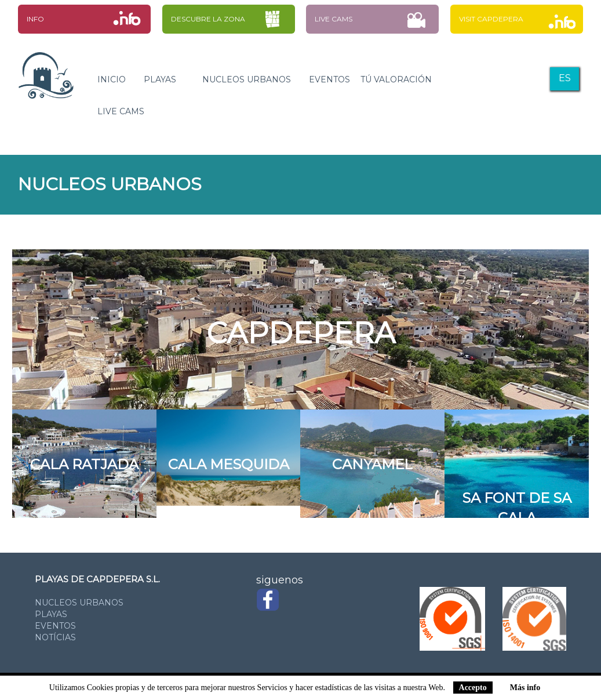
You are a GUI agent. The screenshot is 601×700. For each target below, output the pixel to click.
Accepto (473, 688)
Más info (525, 688)
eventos (55, 626)
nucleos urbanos (79, 603)
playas (51, 614)
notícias (55, 637)
